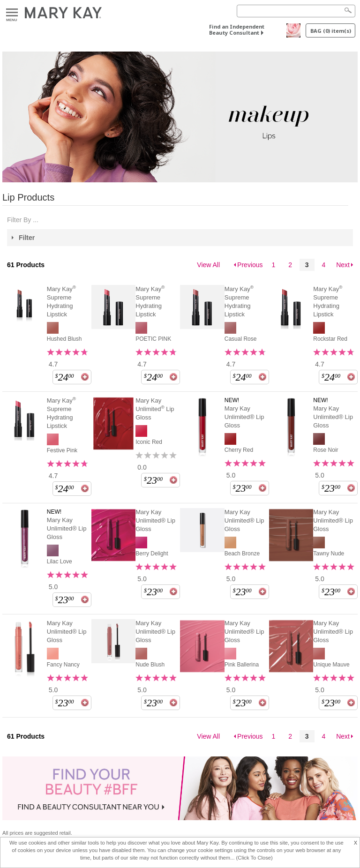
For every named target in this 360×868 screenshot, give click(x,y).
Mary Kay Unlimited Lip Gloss (155, 409)
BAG (331, 31)
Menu (12, 13)
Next (343, 265)
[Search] (296, 11)
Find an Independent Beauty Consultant (237, 30)
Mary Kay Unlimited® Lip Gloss (244, 417)
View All (208, 265)
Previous (250, 265)
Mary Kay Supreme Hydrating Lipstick (61, 301)
